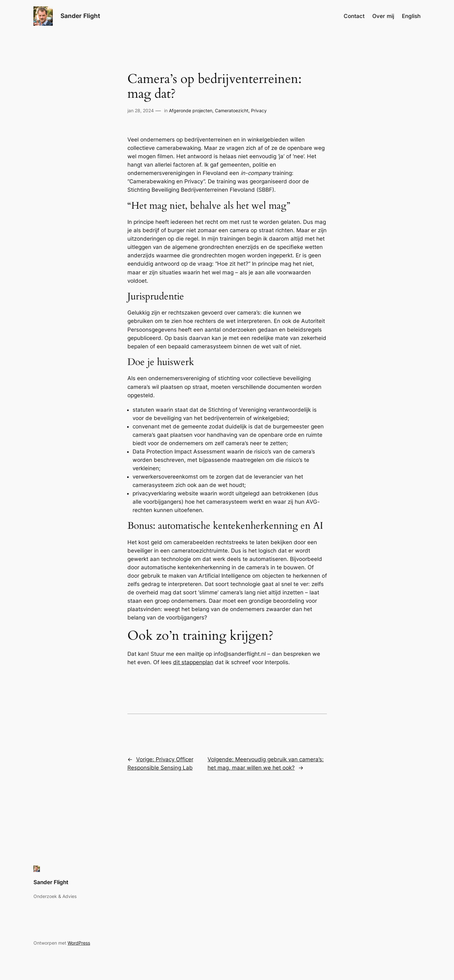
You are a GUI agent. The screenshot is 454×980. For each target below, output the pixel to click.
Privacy (259, 110)
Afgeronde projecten (191, 110)
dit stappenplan (193, 662)
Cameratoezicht (232, 110)
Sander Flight (80, 16)
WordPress (79, 943)
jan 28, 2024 (141, 110)
